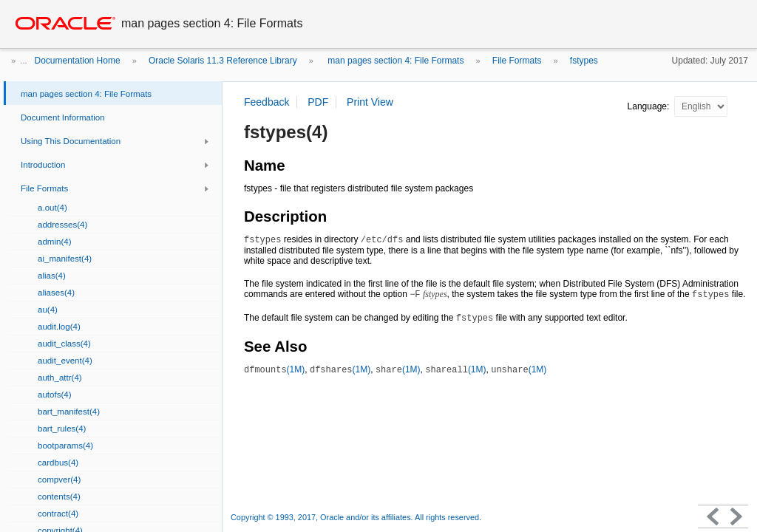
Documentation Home (78, 61)
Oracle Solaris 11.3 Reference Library (223, 61)
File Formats (517, 61)
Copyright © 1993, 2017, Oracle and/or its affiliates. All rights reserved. (356, 517)
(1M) (274, 369)
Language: (650, 106)
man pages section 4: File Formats (394, 61)
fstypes (584, 61)
